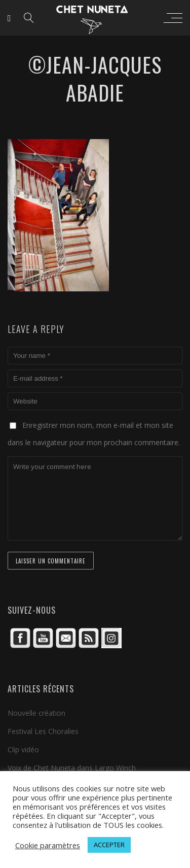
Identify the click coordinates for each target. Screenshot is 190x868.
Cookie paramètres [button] (48, 845)
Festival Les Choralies (43, 731)
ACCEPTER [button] (109, 845)
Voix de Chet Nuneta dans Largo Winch (72, 768)
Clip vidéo (23, 749)
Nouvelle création (36, 713)
